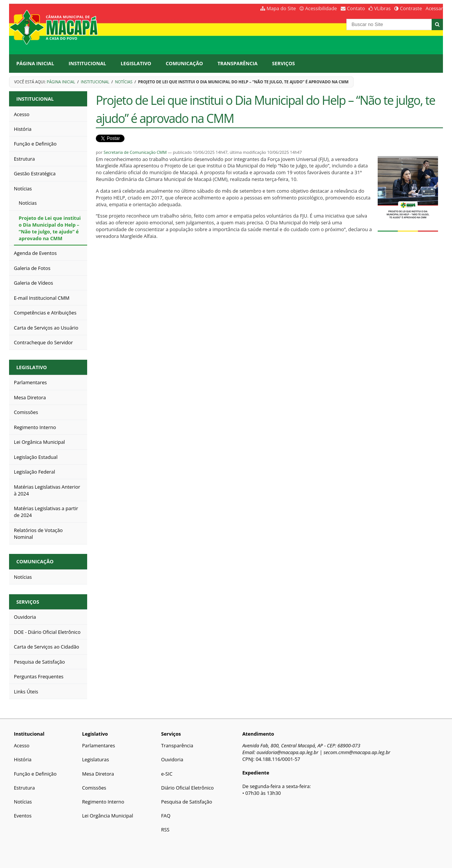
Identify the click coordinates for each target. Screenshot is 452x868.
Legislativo (136, 63)
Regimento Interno (103, 802)
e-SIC (167, 774)
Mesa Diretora (98, 774)
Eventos (23, 816)
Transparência (237, 63)
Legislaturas (95, 759)
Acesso (22, 745)
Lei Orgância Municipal (107, 816)
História (23, 759)
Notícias (124, 82)
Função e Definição (35, 774)
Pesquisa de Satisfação (187, 802)
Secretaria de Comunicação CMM (135, 152)
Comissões (94, 788)
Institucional (87, 63)
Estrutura (25, 788)
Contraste (411, 8)
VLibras (383, 8)
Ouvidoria (172, 759)
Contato (356, 8)
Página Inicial (35, 63)
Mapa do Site (281, 8)
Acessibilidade (321, 8)
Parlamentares (98, 745)
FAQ (166, 816)
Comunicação (184, 63)
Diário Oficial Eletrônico (188, 788)
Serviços (284, 63)
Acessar (434, 8)
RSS (165, 830)
